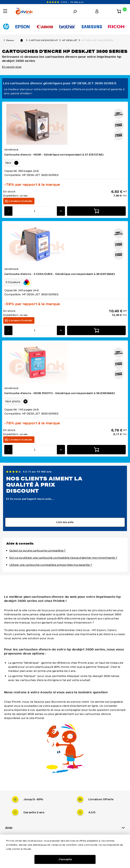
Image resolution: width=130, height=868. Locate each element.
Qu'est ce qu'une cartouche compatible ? (38, 551)
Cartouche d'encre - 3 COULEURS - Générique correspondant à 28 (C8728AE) (59, 274)
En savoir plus (12, 67)
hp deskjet (72, 40)
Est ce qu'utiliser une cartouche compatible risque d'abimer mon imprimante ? (63, 558)
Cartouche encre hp (45, 40)
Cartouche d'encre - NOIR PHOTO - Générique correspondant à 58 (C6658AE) (59, 393)
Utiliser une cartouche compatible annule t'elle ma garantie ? (51, 565)
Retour (10, 40)
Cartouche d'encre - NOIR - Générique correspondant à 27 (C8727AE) (54, 155)
